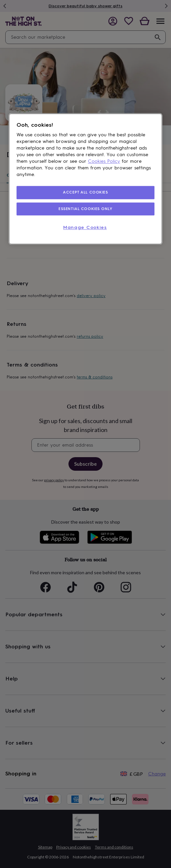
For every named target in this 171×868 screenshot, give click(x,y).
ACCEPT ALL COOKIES (85, 192)
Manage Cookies (85, 228)
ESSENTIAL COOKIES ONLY (85, 209)
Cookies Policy (104, 161)
